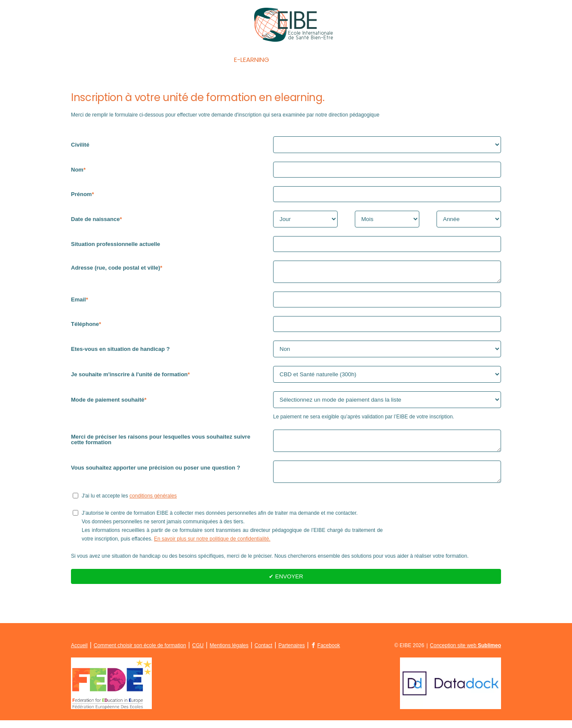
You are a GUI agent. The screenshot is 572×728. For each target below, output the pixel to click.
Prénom (81, 194)
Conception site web (466, 653)
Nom (77, 170)
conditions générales (153, 504)
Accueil (126, 60)
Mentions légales (229, 653)
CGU (198, 653)
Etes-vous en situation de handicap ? (120, 352)
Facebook (329, 653)
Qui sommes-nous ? (324, 60)
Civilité (80, 145)
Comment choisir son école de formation (140, 653)
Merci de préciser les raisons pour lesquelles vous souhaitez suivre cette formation (161, 442)
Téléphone (85, 327)
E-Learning (252, 60)
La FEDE (389, 60)
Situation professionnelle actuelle (115, 244)
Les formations (186, 60)
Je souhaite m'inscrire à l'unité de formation (129, 377)
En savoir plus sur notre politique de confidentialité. (212, 547)
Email (78, 302)
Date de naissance (95, 219)
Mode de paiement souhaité (108, 402)
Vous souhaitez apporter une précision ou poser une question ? (155, 473)
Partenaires (291, 653)
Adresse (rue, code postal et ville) (115, 268)
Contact (438, 60)
